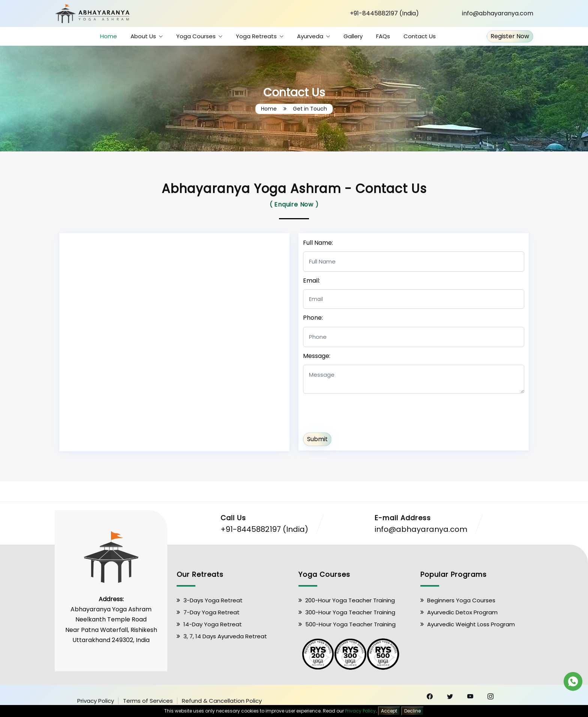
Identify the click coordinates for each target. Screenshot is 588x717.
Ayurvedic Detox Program (462, 612)
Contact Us (420, 36)
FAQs (383, 36)
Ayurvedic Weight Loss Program (471, 624)
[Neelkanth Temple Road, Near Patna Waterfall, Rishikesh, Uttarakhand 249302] (174, 341)
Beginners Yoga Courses (461, 600)
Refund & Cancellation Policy (222, 701)
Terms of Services (148, 701)
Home (109, 36)
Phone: (313, 318)
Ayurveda (310, 36)
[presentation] (360, 412)
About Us (143, 36)
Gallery (353, 36)
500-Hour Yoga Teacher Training (350, 624)
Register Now (510, 37)
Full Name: (318, 243)
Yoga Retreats (256, 36)
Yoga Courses (196, 36)
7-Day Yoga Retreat (211, 612)
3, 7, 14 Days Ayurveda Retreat (225, 636)
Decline (412, 711)
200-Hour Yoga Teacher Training (350, 600)
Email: (311, 281)
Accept (389, 711)
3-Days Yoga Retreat (213, 600)
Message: (317, 356)
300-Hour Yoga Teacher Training (350, 612)
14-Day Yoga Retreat (213, 624)
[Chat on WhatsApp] (573, 681)
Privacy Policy (96, 701)
